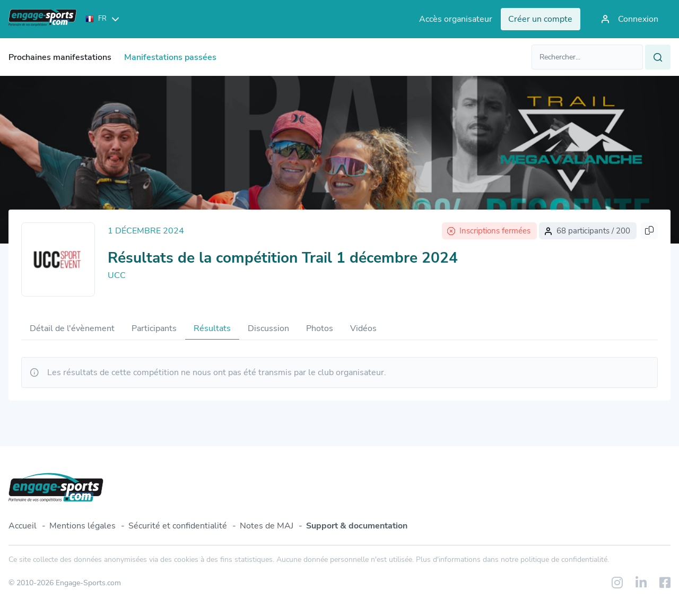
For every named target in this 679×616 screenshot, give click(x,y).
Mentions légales (82, 526)
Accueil (23, 526)
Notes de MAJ (267, 526)
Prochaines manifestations (60, 57)
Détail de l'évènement (72, 328)
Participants (154, 328)
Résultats (212, 328)
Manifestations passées (170, 57)
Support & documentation (357, 526)
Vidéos (363, 328)
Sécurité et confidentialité (178, 526)
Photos (320, 328)
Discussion (268, 328)
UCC (117, 275)
